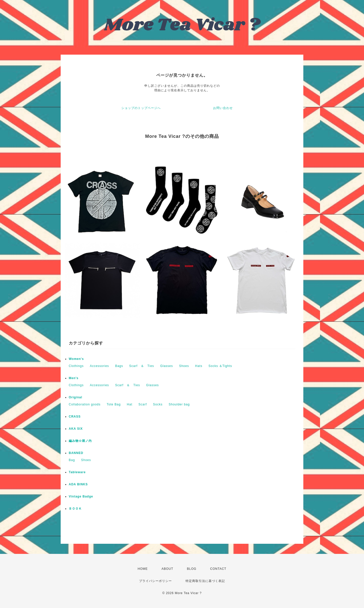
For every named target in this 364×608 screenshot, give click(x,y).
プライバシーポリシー (155, 581)
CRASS (75, 417)
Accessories (99, 366)
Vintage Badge (81, 496)
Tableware (77, 472)
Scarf (143, 404)
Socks (158, 404)
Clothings (76, 366)
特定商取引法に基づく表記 (205, 581)
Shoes (184, 366)
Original (75, 397)
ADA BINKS (78, 484)
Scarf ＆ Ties (142, 366)
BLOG (192, 569)
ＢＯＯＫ (75, 509)
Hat (130, 404)
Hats (199, 366)
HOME (143, 569)
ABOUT (167, 569)
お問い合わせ (223, 108)
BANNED (76, 453)
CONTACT (218, 569)
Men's (74, 378)
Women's (76, 359)
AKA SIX (76, 429)
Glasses (167, 366)
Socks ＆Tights (220, 366)
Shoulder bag (179, 404)
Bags (119, 366)
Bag (72, 460)
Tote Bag (114, 404)
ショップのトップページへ (141, 108)
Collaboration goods (85, 404)
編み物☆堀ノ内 (80, 441)
